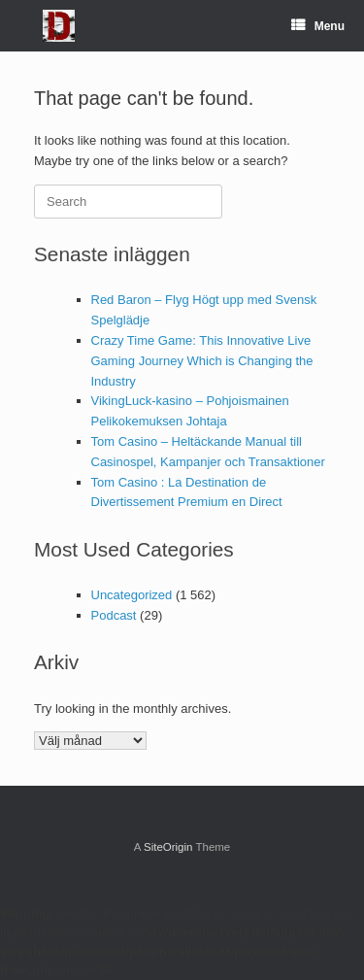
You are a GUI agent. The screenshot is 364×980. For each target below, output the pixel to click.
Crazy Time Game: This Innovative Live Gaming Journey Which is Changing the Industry (202, 361)
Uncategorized (132, 595)
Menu (318, 26)
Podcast (114, 615)
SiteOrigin (168, 847)
